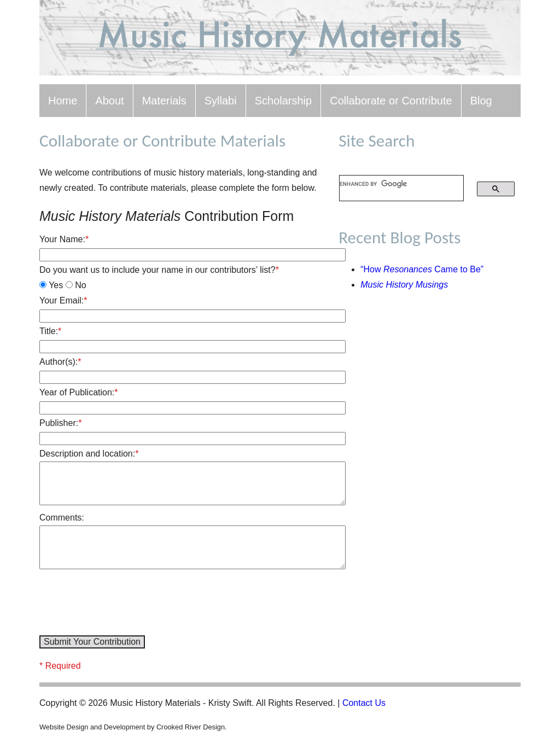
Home (63, 101)
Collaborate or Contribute (391, 101)
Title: (50, 331)
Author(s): (60, 362)
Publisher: (60, 423)
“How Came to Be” (422, 269)
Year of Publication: (79, 392)
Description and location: (89, 454)
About (109, 101)
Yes (51, 285)
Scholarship (284, 101)
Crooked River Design (191, 727)
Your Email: (63, 300)
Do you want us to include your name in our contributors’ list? (159, 270)
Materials (164, 101)
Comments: (62, 518)
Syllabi (221, 101)
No (76, 285)
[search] (394, 184)
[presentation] (122, 604)
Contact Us (364, 703)
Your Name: (64, 239)
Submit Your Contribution (92, 642)
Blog (481, 101)
